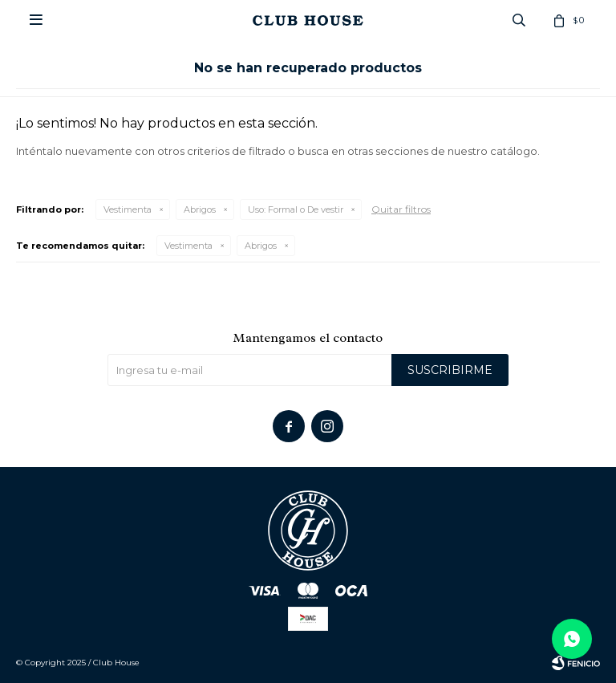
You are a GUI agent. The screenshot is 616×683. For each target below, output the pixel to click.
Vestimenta (128, 209)
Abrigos (200, 209)
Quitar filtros (401, 209)
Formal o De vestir (296, 209)
